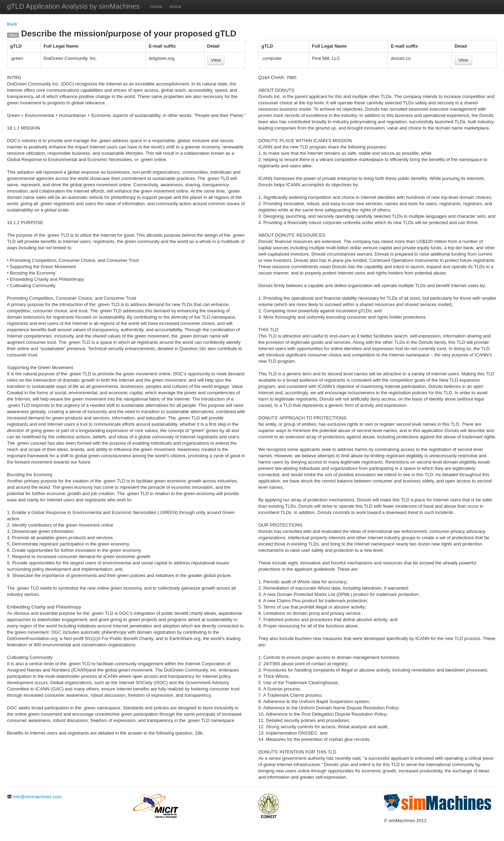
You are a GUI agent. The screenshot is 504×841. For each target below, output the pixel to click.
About (175, 6)
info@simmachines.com (34, 797)
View (216, 60)
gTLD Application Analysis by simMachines (73, 6)
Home (156, 6)
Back (12, 24)
